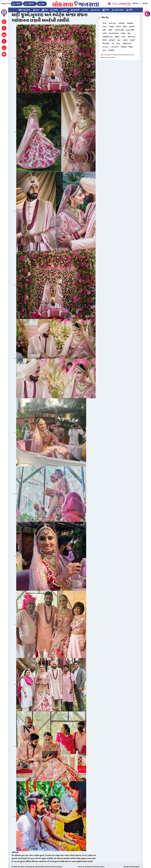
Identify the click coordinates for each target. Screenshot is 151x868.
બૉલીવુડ (111, 27)
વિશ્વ (45, 10)
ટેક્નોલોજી (123, 47)
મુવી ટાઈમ (112, 40)
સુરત (41, 4)
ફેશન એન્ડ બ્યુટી (119, 30)
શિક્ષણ (111, 30)
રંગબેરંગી (132, 40)
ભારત (36, 10)
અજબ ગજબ (112, 23)
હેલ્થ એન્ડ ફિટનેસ (114, 33)
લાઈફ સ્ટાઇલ (118, 10)
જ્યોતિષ (117, 37)
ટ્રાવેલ (104, 50)
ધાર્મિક (129, 10)
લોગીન (145, 4)
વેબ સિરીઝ (111, 50)
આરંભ (104, 23)
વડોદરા (16, 4)
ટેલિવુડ (131, 47)
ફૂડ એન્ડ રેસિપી (130, 30)
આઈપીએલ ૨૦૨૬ (107, 37)
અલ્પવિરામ (121, 23)
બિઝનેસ (118, 27)
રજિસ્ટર (136, 4)
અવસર (105, 27)
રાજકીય (54, 10)
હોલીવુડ (123, 33)
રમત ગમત (95, 10)
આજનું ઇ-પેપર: (6, 4)
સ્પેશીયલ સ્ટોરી (127, 44)
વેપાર (85, 10)
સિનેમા (106, 10)
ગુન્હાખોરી (75, 10)
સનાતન (118, 44)
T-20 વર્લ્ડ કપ (114, 47)
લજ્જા (123, 37)
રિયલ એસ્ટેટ (106, 44)
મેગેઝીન (105, 40)
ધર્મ (113, 44)
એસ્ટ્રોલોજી (130, 23)
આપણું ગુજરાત (24, 10)
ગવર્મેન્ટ (64, 10)
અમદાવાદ (29, 4)
